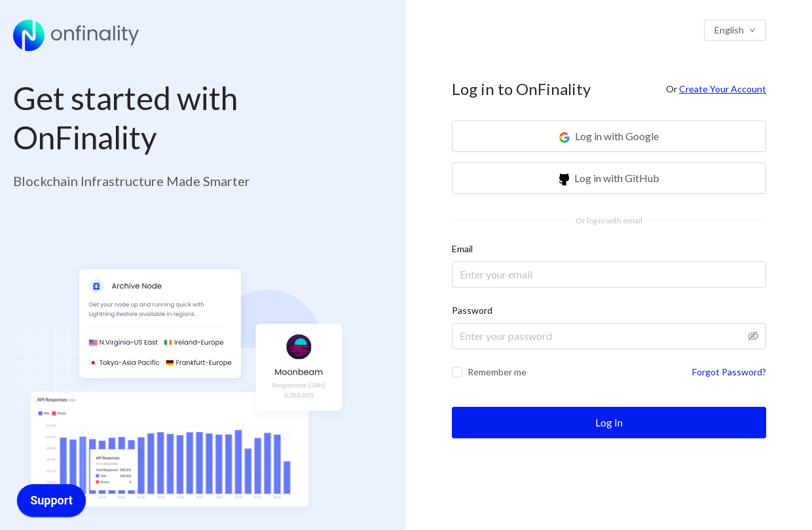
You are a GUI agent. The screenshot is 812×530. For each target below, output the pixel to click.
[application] (51, 504)
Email (462, 249)
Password (472, 310)
